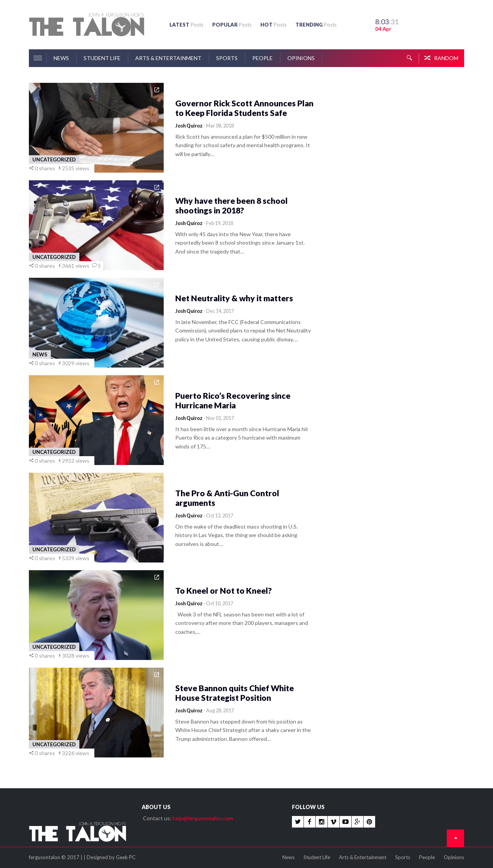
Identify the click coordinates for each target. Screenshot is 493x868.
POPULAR (232, 25)
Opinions (301, 58)
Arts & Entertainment (168, 58)
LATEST (186, 25)
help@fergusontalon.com (203, 818)
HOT (273, 25)
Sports (227, 58)
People (262, 58)
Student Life (102, 58)
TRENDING (316, 25)
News (61, 58)
